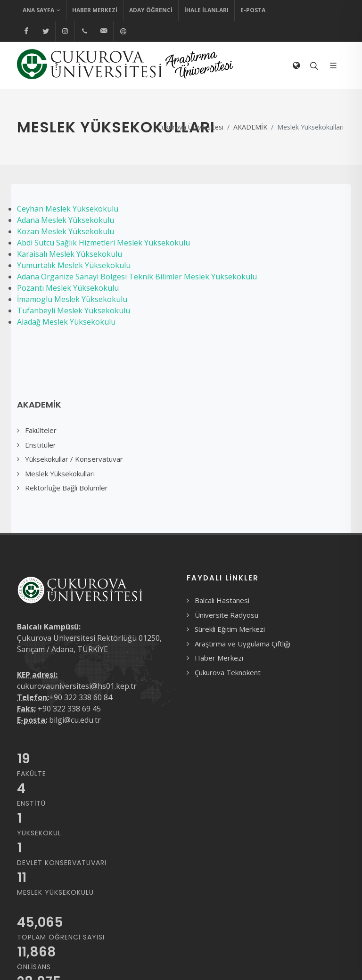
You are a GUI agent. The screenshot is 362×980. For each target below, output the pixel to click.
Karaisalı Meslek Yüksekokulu (70, 254)
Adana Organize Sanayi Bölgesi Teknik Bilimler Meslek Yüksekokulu (137, 277)
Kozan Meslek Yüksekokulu (66, 231)
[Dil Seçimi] (296, 65)
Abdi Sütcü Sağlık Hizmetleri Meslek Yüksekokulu (103, 243)
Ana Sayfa (41, 10)
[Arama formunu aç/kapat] (313, 65)
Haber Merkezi (95, 10)
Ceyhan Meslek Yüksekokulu (68, 209)
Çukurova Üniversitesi (190, 127)
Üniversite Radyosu (226, 615)
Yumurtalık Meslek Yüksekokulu (74, 265)
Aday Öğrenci (151, 10)
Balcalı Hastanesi (222, 600)
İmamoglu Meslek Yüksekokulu (72, 299)
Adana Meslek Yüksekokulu (66, 220)
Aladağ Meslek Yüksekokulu (66, 322)
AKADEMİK (250, 127)
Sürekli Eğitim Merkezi (230, 629)
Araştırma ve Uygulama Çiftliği (243, 644)
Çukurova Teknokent (228, 672)
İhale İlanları (206, 10)
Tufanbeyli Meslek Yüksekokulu (74, 310)
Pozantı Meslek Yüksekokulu (68, 288)
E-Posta (253, 10)
